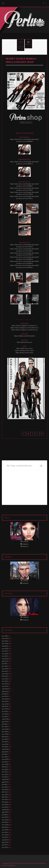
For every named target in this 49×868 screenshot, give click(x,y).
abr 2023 (5, 732)
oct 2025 (5, 656)
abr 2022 (5, 762)
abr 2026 (5, 641)
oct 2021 (5, 777)
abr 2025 (5, 671)
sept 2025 (5, 659)
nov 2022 (5, 744)
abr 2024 (5, 701)
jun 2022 (5, 757)
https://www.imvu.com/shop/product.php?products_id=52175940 (24, 193)
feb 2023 (5, 737)
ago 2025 (5, 661)
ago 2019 (5, 842)
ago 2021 (5, 782)
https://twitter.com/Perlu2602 (24, 336)
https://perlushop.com (24, 342)
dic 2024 (5, 681)
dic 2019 (5, 832)
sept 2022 (5, 749)
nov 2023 (5, 714)
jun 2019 (5, 847)
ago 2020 (5, 812)
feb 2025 (5, 676)
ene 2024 (5, 709)
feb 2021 (5, 797)
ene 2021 (5, 799)
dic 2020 (5, 802)
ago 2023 (5, 721)
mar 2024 (5, 704)
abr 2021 (5, 792)
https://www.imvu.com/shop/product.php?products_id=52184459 (24, 262)
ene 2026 (5, 649)
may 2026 (5, 638)
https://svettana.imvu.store (24, 350)
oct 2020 (5, 807)
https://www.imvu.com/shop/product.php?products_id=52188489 (24, 140)
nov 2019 (5, 835)
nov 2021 (5, 774)
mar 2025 (5, 674)
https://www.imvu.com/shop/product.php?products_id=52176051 (24, 197)
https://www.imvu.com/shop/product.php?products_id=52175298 (24, 189)
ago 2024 (5, 691)
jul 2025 (5, 664)
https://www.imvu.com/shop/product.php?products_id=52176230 (24, 246)
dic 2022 (5, 742)
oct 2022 (5, 747)
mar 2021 (5, 795)
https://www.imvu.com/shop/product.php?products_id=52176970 (24, 254)
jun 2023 (5, 727)
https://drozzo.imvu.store (25, 353)
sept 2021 (5, 779)
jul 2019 (5, 845)
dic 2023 (5, 711)
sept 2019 (5, 840)
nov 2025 (5, 654)
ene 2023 (5, 739)
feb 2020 (5, 827)
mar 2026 (5, 643)
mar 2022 (5, 764)
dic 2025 (5, 651)
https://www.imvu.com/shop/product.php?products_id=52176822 (24, 250)
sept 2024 (5, 689)
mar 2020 (5, 825)
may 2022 (5, 759)
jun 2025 (5, 666)
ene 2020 (5, 830)
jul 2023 (5, 724)
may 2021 (5, 789)
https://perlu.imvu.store (25, 348)
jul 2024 (5, 694)
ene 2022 (5, 769)
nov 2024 (5, 684)
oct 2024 (5, 686)
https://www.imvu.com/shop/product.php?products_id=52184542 (24, 266)
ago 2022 (5, 752)
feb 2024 (5, 706)
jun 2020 (5, 817)
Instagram (24, 544)
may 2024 (5, 699)
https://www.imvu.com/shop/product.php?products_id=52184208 (24, 258)
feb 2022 (5, 767)
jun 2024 (5, 696)
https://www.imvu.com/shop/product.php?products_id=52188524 (24, 163)
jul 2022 (5, 754)
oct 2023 (5, 717)
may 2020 (5, 820)
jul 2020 (5, 815)
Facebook (24, 541)
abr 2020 (5, 822)
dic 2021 (5, 772)
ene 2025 (5, 679)
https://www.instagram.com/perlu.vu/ (24, 326)
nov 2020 (5, 805)
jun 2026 (5, 636)
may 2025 (5, 669)
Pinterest (24, 546)
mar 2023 (5, 734)
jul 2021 (5, 784)
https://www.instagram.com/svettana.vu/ (24, 328)
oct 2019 (5, 837)
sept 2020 (5, 810)
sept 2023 (5, 719)
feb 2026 (5, 646)
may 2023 (5, 729)
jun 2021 (5, 787)
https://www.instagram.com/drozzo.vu (24, 330)
